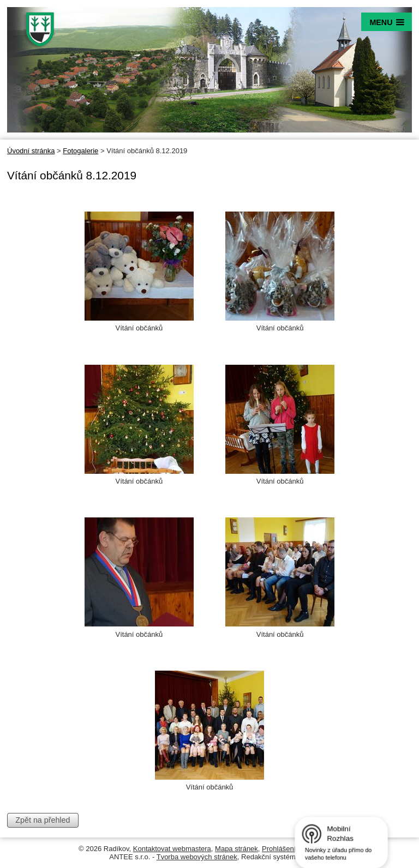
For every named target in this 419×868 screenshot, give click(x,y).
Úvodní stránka (31, 151)
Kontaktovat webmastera (172, 849)
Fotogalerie (80, 151)
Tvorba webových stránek (197, 857)
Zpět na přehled (43, 820)
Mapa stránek (237, 849)
